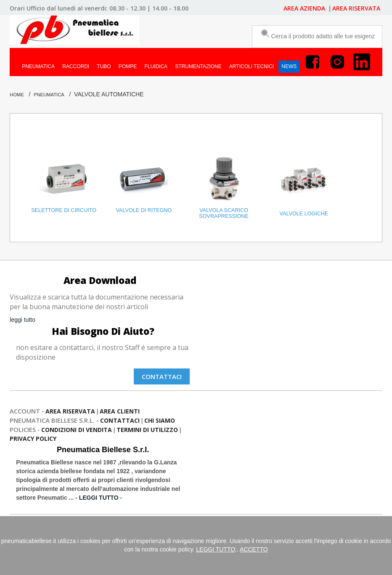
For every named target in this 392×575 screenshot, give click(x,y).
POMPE (128, 66)
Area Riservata (70, 411)
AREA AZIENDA (305, 8)
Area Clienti (120, 411)
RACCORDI (76, 66)
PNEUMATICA (38, 66)
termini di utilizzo (147, 430)
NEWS (289, 66)
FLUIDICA (156, 66)
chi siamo (160, 420)
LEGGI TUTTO (99, 498)
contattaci (120, 420)
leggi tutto (23, 320)
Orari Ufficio (27, 8)
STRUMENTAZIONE (198, 66)
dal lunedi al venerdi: (77, 8)
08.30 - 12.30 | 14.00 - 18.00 (149, 8)
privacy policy (33, 439)
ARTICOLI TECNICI (252, 66)
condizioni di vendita (77, 430)
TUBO (104, 66)
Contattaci (162, 376)
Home (17, 95)
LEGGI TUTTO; (216, 549)
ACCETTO (254, 549)
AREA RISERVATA (356, 8)
